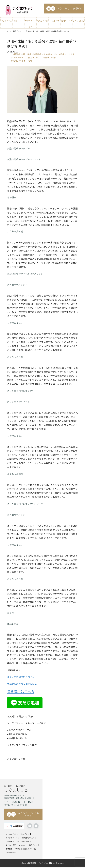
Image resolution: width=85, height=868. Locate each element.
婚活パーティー (67, 22)
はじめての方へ (7, 22)
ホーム (5, 31)
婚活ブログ (17, 31)
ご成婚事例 (55, 21)
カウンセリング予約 (64, 9)
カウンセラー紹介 (31, 22)
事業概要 (9, 849)
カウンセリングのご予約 (23, 814)
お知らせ (22, 845)
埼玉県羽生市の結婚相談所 (23, 788)
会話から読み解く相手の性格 (22, 684)
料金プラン (19, 21)
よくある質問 (78, 21)
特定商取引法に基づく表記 (26, 849)
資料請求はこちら (21, 691)
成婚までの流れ (43, 22)
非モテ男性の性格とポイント (22, 677)
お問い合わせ (11, 853)
